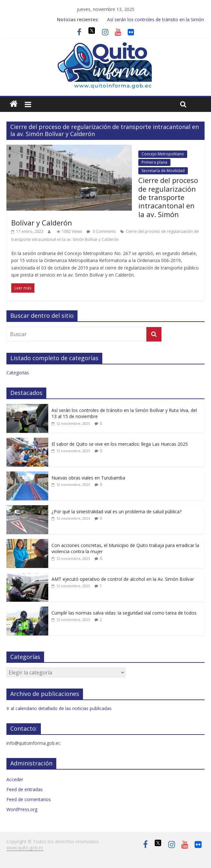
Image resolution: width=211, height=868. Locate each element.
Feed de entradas (25, 789)
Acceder (15, 779)
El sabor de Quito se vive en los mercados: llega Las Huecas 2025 (120, 444)
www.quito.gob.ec (25, 848)
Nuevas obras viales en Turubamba (88, 478)
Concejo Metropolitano (163, 154)
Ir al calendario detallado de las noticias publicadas (59, 708)
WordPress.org (22, 809)
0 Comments (101, 231)
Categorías (18, 373)
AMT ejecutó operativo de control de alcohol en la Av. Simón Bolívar (123, 579)
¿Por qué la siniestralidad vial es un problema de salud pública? (116, 512)
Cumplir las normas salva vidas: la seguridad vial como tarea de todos (124, 613)
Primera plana (154, 162)
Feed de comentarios (29, 799)
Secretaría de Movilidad (163, 171)
